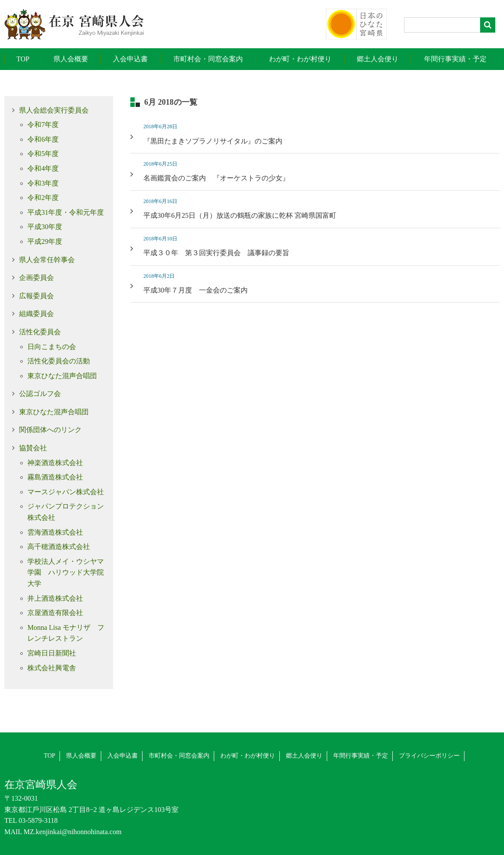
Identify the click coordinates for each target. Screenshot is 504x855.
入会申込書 (130, 59)
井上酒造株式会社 (55, 598)
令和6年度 (43, 139)
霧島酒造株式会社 (55, 477)
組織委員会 (36, 314)
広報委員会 (36, 296)
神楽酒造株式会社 (55, 463)
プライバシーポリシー (429, 756)
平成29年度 (45, 241)
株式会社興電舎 (52, 668)
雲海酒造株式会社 (55, 532)
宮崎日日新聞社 (52, 653)
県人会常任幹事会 (47, 260)
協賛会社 (33, 448)
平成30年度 (45, 227)
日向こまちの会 (52, 347)
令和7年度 (43, 125)
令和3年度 (43, 183)
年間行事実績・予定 (455, 59)
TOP (23, 59)
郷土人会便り (378, 59)
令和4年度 (43, 168)
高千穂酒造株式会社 (59, 547)
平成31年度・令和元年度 (66, 212)
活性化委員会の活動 (59, 361)
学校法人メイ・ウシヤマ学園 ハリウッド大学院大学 (66, 572)
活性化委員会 (40, 332)
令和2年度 (43, 198)
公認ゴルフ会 (40, 394)
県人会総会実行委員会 (54, 110)
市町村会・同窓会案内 (208, 59)
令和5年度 (43, 154)
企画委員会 (36, 278)
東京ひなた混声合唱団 (62, 376)
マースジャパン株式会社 (66, 492)
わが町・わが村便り (300, 59)
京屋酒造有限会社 (55, 613)
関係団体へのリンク (50, 430)
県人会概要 (71, 59)
